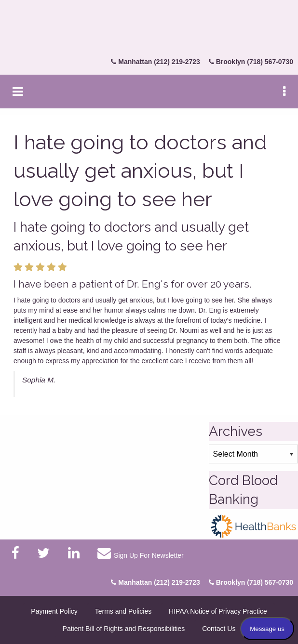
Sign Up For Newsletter (140, 553)
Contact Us (219, 629)
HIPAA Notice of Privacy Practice (218, 611)
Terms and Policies (123, 611)
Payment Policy (54, 611)
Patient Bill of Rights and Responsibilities (124, 629)
